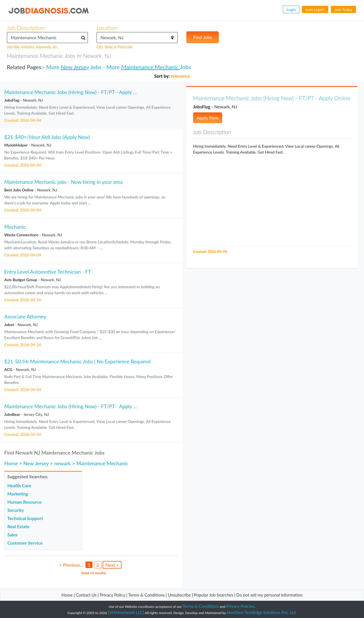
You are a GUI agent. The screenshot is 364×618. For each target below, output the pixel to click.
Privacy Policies (240, 606)
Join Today (343, 9)
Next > (112, 565)
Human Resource (24, 502)
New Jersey (75, 67)
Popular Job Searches (214, 595)
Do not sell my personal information (269, 595)
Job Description (26, 28)
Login (291, 9)
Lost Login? (315, 9)
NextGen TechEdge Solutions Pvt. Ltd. (262, 612)
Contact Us (86, 595)
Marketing (18, 494)
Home (11, 463)
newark (62, 463)
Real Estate (18, 526)
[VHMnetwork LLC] (126, 612)
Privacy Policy (112, 595)
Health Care (19, 485)
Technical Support (25, 518)
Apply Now (208, 118)
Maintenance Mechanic (150, 67)
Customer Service (25, 543)
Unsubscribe (179, 595)
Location (107, 28)
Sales (12, 535)
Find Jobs (203, 37)
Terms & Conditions (147, 595)
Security (16, 510)
